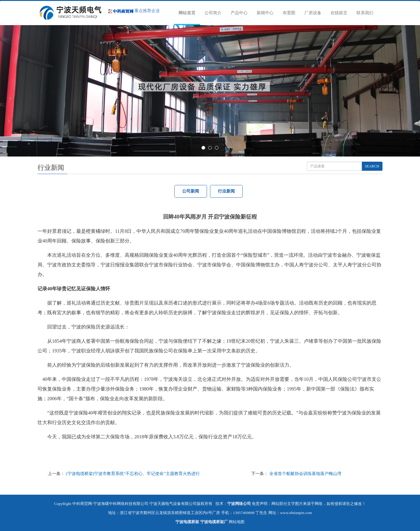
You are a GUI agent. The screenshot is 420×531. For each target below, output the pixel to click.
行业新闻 (226, 191)
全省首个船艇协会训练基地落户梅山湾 (305, 474)
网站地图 (237, 522)
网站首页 (187, 13)
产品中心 (239, 13)
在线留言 (339, 13)
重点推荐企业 (134, 11)
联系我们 (365, 13)
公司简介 (213, 13)
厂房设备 (313, 13)
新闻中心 (265, 13)
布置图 (289, 13)
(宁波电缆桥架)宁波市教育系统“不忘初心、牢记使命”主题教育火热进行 (133, 474)
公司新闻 (191, 191)
